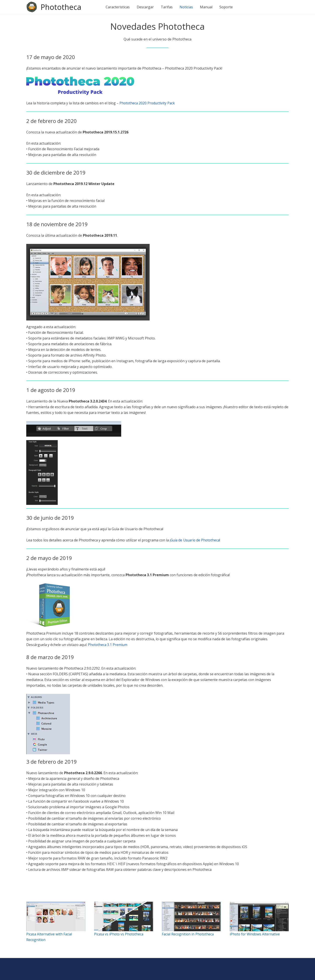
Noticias (187, 7)
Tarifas (168, 7)
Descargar (146, 7)
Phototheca (61, 7)
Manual (207, 7)
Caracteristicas (119, 7)
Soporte (227, 7)
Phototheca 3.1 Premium (108, 644)
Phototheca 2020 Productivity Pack (148, 103)
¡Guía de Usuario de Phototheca (196, 540)
